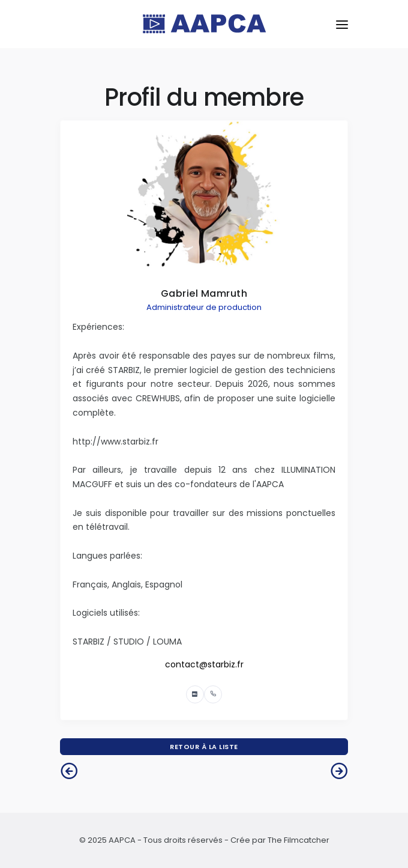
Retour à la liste (204, 747)
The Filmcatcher (298, 840)
